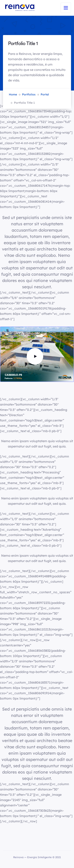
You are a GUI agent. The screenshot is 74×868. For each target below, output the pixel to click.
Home (13, 94)
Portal (45, 94)
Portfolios (29, 94)
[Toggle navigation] (66, 8)
